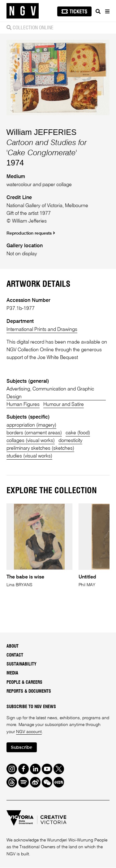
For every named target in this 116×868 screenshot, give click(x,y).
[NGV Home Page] (23, 11)
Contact (15, 656)
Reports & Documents (29, 692)
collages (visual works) (31, 441)
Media (12, 674)
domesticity (71, 441)
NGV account (29, 732)
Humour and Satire (64, 405)
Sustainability (21, 665)
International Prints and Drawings (42, 330)
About (13, 647)
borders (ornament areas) (34, 433)
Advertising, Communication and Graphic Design (51, 393)
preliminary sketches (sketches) (41, 449)
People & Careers (24, 683)
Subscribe (22, 748)
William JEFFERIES (42, 132)
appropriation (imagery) (32, 426)
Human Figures (23, 405)
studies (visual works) (30, 456)
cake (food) (78, 433)
